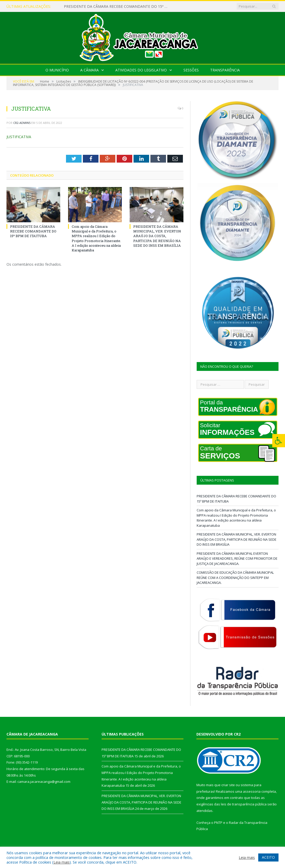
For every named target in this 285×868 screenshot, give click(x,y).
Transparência (225, 70)
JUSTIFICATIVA (19, 137)
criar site (228, 785)
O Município (57, 70)
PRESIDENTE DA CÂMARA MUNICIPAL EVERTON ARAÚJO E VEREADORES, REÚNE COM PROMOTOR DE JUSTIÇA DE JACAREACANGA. (237, 559)
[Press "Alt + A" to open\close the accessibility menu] (279, 441)
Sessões (191, 70)
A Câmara (90, 70)
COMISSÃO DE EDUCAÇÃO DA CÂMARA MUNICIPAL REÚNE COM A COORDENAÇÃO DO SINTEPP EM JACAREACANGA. (235, 577)
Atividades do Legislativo (141, 70)
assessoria (252, 791)
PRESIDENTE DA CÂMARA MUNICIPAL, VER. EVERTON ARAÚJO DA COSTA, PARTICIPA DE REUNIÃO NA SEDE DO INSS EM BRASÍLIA (157, 236)
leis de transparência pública (244, 804)
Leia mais (62, 862)
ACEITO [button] (268, 857)
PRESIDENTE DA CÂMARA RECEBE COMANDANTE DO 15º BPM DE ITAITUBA (117, 6)
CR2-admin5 (22, 123)
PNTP (218, 823)
